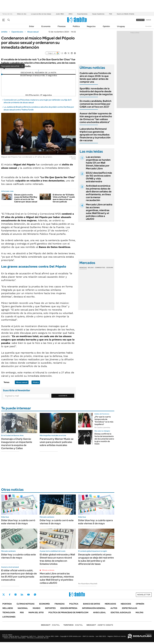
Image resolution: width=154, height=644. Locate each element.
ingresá (148, 20)
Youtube (28, 595)
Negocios (91, 26)
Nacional (23, 608)
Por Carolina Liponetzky (102, 427)
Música (36, 382)
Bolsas (91, 268)
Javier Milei (60, 14)
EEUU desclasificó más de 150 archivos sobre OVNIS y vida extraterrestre (99, 177)
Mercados (110, 604)
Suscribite (63, 396)
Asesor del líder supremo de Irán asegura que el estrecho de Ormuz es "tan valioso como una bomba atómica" (96, 118)
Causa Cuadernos (98, 14)
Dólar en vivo (22, 14)
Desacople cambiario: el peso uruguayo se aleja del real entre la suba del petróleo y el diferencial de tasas (96, 559)
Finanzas (62, 26)
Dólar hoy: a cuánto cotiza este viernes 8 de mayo (19, 556)
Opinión (106, 26)
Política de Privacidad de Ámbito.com (68, 612)
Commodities (100, 268)
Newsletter (148, 26)
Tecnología (9, 612)
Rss (22, 612)
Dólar (32, 26)
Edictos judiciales (121, 612)
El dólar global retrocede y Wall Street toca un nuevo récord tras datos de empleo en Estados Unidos (57, 559)
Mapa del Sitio (36, 612)
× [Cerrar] (22, 66)
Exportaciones (82, 14)
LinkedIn (22, 595)
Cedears (110, 268)
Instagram (16, 595)
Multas (139, 612)
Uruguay (121, 26)
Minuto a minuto (48, 570)
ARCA (71, 14)
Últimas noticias (26, 604)
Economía (46, 26)
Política (76, 26)
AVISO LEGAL (99, 612)
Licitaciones (9, 617)
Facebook (10, 595)
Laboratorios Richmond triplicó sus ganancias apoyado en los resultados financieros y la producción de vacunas (95, 135)
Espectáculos (17, 32)
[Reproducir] (39, 71)
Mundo (37, 608)
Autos (114, 608)
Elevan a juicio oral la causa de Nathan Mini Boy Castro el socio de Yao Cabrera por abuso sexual (26, 198)
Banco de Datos (92, 604)
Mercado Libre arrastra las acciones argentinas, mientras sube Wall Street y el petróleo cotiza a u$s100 (99, 212)
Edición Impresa (69, 608)
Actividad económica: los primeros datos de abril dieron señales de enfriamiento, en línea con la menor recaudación (99, 193)
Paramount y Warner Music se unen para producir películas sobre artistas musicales (57, 442)
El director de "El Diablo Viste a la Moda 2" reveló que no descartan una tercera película (64, 198)
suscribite (140, 20)
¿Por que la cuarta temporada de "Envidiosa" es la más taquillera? (104, 420)
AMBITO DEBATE (100, 625)
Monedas (83, 268)
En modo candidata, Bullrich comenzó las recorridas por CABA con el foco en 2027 (96, 104)
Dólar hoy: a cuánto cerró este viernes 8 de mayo (57, 522)
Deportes (50, 608)
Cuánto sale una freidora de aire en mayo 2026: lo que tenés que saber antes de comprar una (95, 77)
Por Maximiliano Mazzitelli (88, 584)
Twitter (4, 595)
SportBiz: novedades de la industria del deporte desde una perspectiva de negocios (96, 91)
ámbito (4, 32)
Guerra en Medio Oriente (125, 14)
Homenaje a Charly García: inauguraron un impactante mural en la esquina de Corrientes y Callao (17, 444)
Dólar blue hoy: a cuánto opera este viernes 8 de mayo (95, 522)
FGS (111, 14)
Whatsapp (35, 595)
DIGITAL (50, 625)
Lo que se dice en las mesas (41, 14)
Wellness (8, 608)
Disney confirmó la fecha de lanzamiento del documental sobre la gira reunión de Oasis (104, 439)
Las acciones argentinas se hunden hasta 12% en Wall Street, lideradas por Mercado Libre (98, 163)
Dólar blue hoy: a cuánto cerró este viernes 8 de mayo (18, 522)
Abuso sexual (33, 32)
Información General (94, 608)
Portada (7, 604)
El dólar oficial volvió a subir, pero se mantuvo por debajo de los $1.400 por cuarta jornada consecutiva (19, 575)
